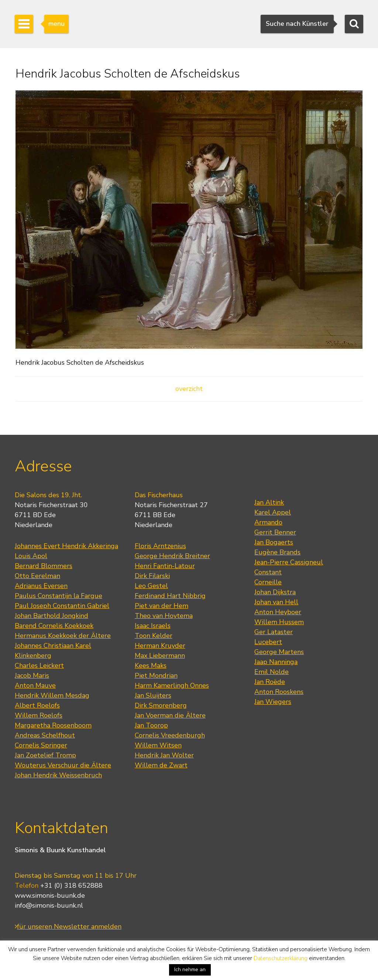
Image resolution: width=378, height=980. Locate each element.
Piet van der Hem (161, 606)
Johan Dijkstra (275, 592)
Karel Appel (273, 512)
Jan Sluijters (153, 695)
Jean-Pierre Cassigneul (289, 562)
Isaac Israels (153, 626)
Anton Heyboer (278, 612)
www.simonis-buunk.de (50, 895)
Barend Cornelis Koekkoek (54, 626)
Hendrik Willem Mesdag (52, 695)
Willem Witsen (158, 745)
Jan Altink (269, 502)
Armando (268, 522)
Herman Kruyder (160, 646)
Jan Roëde (270, 682)
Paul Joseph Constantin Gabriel (62, 606)
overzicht (189, 389)
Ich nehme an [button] (190, 969)
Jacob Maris (32, 675)
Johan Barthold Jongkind (51, 616)
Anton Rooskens (279, 692)
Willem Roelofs (39, 715)
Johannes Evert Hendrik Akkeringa (66, 546)
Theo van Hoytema (164, 616)
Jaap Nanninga (276, 662)
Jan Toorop (151, 725)
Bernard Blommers (44, 566)
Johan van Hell (276, 602)
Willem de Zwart (161, 765)
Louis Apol (31, 556)
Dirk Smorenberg (161, 705)
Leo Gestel (151, 586)
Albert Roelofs (37, 705)
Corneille (268, 582)
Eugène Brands (277, 552)
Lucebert (268, 642)
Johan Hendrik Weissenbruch (58, 775)
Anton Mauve (35, 685)
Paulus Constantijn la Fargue (59, 596)
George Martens (279, 652)
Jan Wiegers (273, 702)
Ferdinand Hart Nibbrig (170, 596)
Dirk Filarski (152, 576)
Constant (268, 572)
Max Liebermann (160, 656)
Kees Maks (151, 666)
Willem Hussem (279, 622)
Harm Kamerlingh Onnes (172, 685)
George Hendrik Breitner (172, 556)
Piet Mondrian (156, 675)
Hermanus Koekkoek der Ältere (63, 636)
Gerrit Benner (275, 532)
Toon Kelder (154, 636)
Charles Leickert (39, 666)
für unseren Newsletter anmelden (68, 926)
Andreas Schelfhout (45, 735)
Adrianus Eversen (41, 586)
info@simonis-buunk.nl (49, 905)
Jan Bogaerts (274, 542)
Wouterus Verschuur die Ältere (63, 765)
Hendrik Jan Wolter (164, 755)
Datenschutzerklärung (281, 958)
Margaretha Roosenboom (53, 725)
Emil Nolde (272, 672)
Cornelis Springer (41, 745)
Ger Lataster (274, 632)
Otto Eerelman (37, 576)
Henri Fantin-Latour (165, 566)
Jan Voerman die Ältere (170, 715)
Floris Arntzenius (160, 546)
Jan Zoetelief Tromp (45, 755)
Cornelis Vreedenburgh (170, 735)
